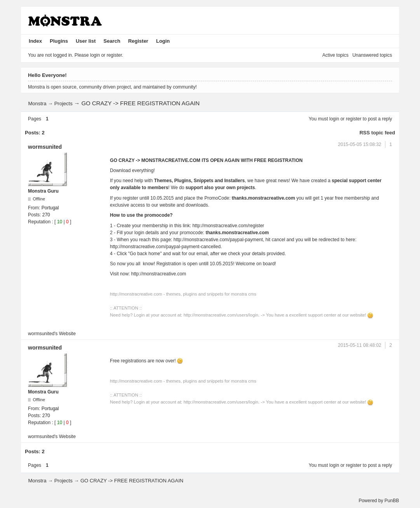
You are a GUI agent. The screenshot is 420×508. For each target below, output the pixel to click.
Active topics (335, 55)
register (354, 119)
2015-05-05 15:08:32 (360, 144)
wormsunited (45, 147)
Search (112, 41)
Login (163, 41)
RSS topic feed (377, 133)
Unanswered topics (372, 55)
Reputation (39, 222)
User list (86, 41)
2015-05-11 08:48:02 (360, 345)
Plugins (59, 41)
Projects (64, 104)
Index (35, 41)
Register (138, 41)
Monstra (37, 104)
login (334, 119)
